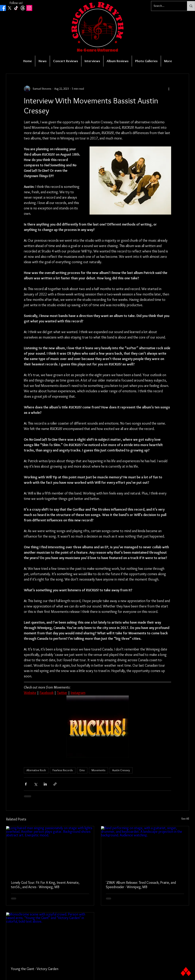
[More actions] (169, 89)
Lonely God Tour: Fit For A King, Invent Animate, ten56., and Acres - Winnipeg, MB (45, 885)
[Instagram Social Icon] (29, 8)
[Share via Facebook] (26, 784)
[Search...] (166, 6)
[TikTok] (16, 8)
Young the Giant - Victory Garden (35, 969)
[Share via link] (55, 784)
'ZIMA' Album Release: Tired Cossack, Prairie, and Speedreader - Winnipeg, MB (141, 885)
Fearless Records (63, 770)
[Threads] (23, 8)
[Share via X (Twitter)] (36, 784)
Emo (82, 770)
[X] (10, 8)
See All (185, 819)
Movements (98, 770)
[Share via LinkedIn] (45, 784)
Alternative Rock (36, 770)
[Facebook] (3, 8)
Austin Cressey (121, 770)
